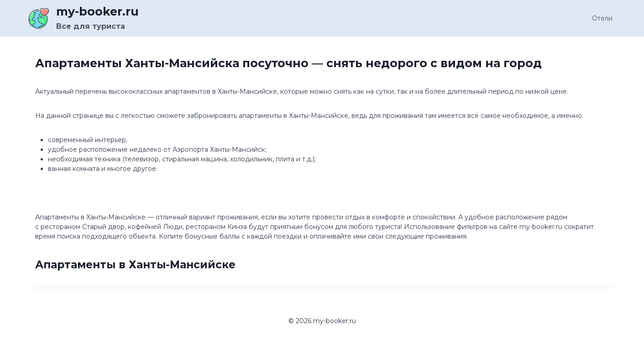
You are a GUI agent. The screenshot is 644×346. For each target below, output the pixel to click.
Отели (602, 18)
